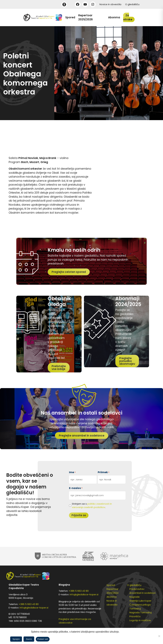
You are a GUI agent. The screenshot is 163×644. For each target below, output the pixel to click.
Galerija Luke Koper (140, 601)
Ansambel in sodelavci (142, 593)
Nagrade (135, 597)
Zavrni (29, 639)
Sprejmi (16, 639)
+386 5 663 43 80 (29, 604)
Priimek (104, 472)
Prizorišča (135, 616)
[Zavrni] (159, 636)
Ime (72, 472)
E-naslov (76, 488)
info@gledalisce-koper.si (34, 608)
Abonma (114, 17)
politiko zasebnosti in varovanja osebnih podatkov (92, 506)
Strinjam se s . (92, 506)
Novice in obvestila (110, 4)
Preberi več (43, 639)
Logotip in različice (140, 620)
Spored (70, 17)
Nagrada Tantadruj (140, 612)
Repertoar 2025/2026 (86, 17)
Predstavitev (137, 589)
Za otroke (128, 17)
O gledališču (132, 4)
